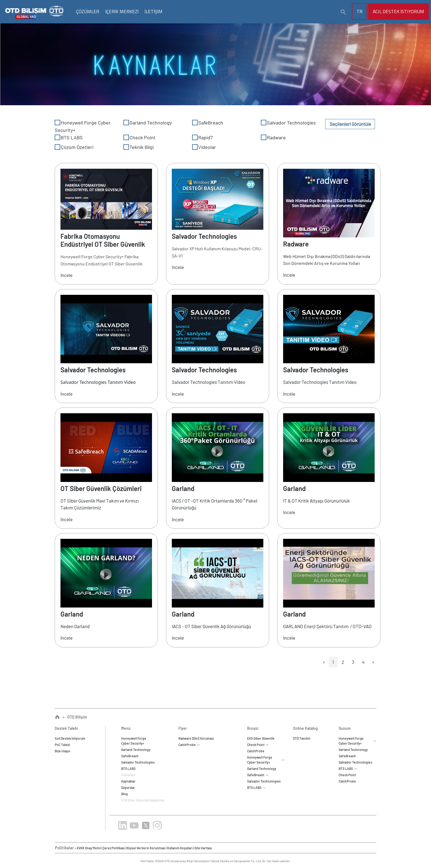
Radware (273, 137)
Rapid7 (202, 137)
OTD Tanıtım (302, 738)
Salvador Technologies (288, 123)
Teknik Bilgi (139, 147)
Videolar (204, 147)
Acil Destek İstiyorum (398, 12)
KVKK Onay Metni (89, 848)
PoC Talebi (62, 745)
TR (360, 12)
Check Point (139, 137)
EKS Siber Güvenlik (261, 738)
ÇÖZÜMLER (88, 12)
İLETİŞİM (154, 12)
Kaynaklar (128, 781)
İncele (67, 275)
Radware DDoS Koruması (196, 738)
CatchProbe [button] (189, 745)
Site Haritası (203, 848)
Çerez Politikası (114, 848)
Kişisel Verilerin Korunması (146, 848)
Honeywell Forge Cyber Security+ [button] (266, 760)
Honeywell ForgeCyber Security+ (134, 741)
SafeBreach (208, 123)
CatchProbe (256, 751)
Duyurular (128, 787)
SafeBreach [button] (258, 775)
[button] (343, 12)
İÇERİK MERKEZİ (122, 12)
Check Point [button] (258, 745)
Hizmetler (128, 775)
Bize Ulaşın (63, 751)
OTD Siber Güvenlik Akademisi (143, 800)
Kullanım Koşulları (180, 848)
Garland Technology (148, 123)
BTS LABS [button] (256, 787)
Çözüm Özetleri (74, 147)
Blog (125, 794)
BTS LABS (69, 137)
